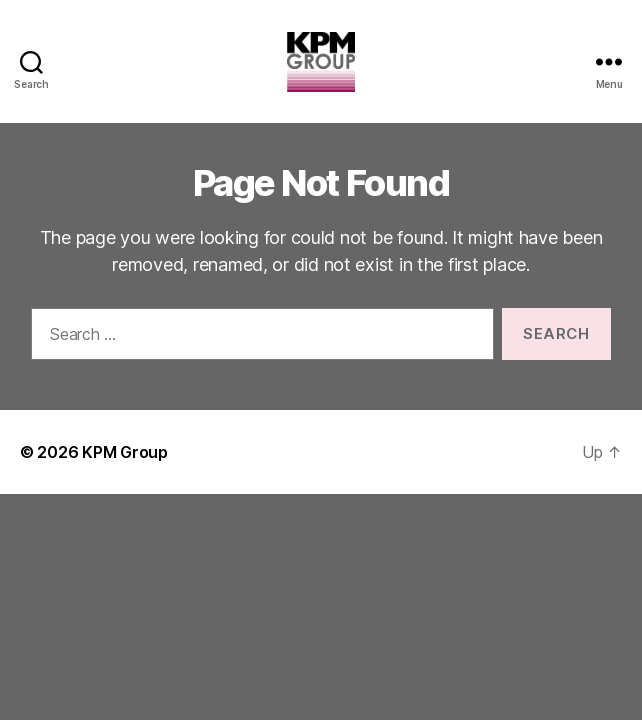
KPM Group (125, 452)
